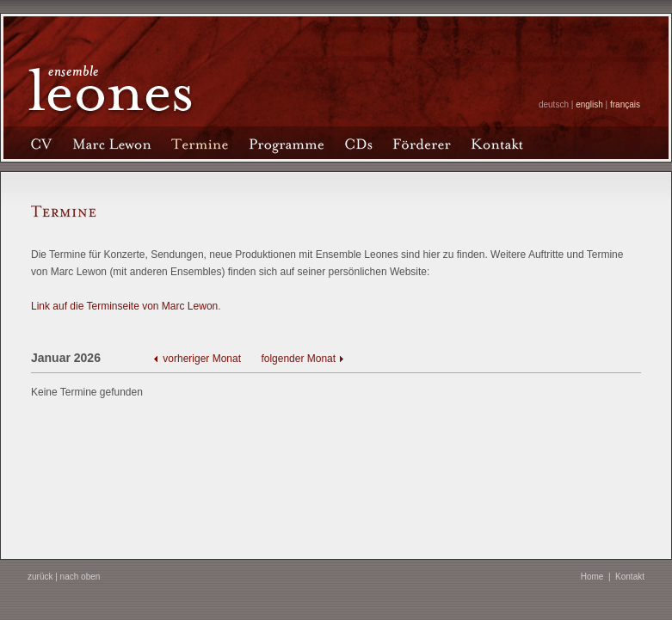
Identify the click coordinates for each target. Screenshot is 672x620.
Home (592, 577)
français (625, 104)
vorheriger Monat (203, 359)
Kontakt (630, 577)
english (589, 104)
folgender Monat (298, 359)
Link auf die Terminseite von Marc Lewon (124, 306)
